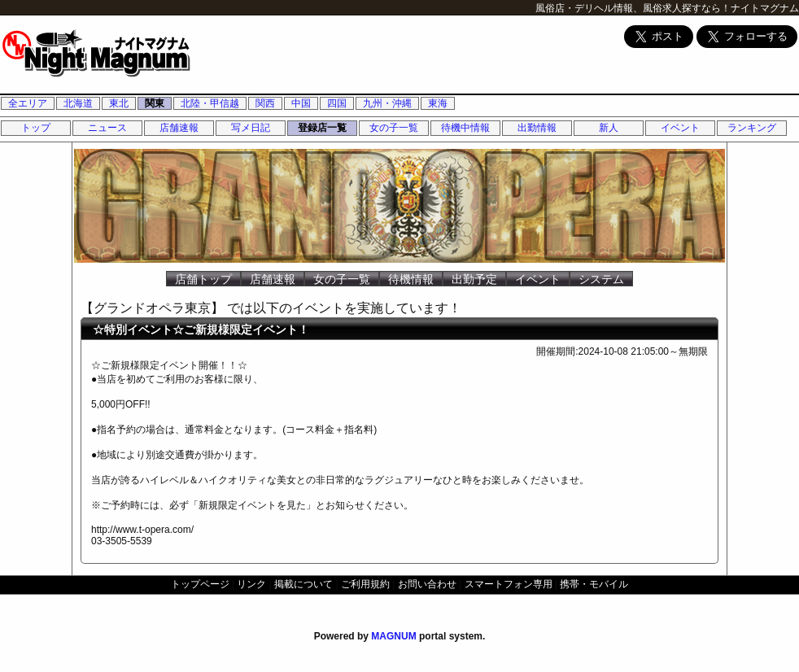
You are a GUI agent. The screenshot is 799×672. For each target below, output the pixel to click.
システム (601, 279)
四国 (337, 103)
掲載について (303, 584)
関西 (265, 103)
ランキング (752, 128)
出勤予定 (474, 279)
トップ (36, 128)
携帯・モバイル (594, 584)
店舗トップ (203, 279)
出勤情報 (537, 128)
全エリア (28, 103)
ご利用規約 (365, 584)
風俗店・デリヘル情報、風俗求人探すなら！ (633, 8)
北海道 (78, 103)
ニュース (107, 128)
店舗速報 (179, 128)
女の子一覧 (394, 128)
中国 (301, 103)
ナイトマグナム (765, 8)
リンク (251, 584)
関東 (155, 103)
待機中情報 (465, 128)
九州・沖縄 (387, 103)
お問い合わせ (427, 584)
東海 (438, 103)
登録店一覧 (322, 128)
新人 (609, 128)
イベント (680, 128)
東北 (119, 103)
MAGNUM (393, 636)
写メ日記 (251, 128)
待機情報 (411, 279)
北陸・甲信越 (210, 103)
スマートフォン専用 (509, 584)
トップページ (200, 584)
